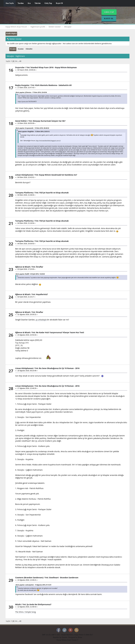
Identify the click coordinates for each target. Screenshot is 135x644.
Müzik (18, 604)
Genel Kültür (21, 121)
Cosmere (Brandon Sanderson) (29, 578)
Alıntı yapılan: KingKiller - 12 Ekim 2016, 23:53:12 (34, 132)
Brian (80, 637)
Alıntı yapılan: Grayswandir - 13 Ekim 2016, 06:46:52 (32, 128)
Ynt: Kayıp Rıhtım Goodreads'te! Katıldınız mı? (56, 175)
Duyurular (20, 67)
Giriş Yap (48, 3)
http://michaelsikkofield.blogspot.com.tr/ (48, 141)
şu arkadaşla (41, 320)
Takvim (38, 3)
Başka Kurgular (22, 85)
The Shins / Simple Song (26, 612)
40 (20, 61)
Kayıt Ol (59, 3)
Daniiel (65, 637)
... (18, 61)
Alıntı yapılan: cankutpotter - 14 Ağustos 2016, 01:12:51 (34, 585)
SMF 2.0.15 (46, 635)
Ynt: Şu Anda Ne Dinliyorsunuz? (37, 604)
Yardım (21, 3)
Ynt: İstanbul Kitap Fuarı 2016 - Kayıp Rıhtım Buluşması (52, 67)
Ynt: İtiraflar (37, 267)
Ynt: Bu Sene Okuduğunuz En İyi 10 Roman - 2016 (57, 368)
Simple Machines (67, 635)
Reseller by (57, 637)
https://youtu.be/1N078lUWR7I (27, 101)
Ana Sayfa (10, 3)
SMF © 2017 (56, 635)
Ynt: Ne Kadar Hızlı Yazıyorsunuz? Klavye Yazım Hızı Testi (58, 332)
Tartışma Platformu (24, 193)
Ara (29, 3)
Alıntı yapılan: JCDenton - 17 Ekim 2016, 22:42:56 (31, 92)
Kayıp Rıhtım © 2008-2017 (84, 635)
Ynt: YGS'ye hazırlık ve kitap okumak (52, 193)
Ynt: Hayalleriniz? (40, 294)
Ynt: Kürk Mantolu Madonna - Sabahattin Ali (51, 85)
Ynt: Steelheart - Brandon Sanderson (62, 578)
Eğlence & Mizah (23, 267)
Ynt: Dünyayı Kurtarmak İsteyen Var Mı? (47, 121)
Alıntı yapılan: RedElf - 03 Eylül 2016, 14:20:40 (30, 274)
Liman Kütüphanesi (24, 175)
